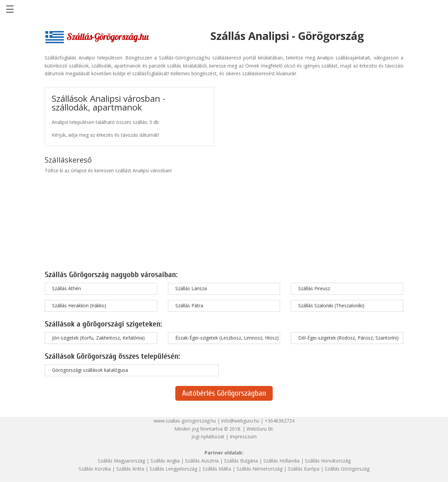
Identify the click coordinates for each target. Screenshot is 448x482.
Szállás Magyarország (121, 461)
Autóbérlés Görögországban (224, 393)
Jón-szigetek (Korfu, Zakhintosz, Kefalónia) (98, 338)
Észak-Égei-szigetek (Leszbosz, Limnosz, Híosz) (227, 338)
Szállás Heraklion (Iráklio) (79, 305)
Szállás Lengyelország (173, 469)
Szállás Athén (66, 288)
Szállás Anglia (165, 461)
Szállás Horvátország (328, 461)
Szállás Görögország (347, 469)
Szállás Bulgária (241, 461)
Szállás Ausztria (202, 461)
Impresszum (243, 436)
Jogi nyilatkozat (208, 436)
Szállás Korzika (95, 469)
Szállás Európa (304, 469)
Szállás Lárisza (191, 288)
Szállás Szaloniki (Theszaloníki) (331, 305)
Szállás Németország (259, 469)
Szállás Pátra (189, 305)
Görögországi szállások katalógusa (90, 370)
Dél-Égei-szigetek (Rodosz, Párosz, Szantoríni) (348, 338)
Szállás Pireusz (314, 288)
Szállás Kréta (130, 469)
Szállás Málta (217, 469)
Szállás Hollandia (281, 461)
